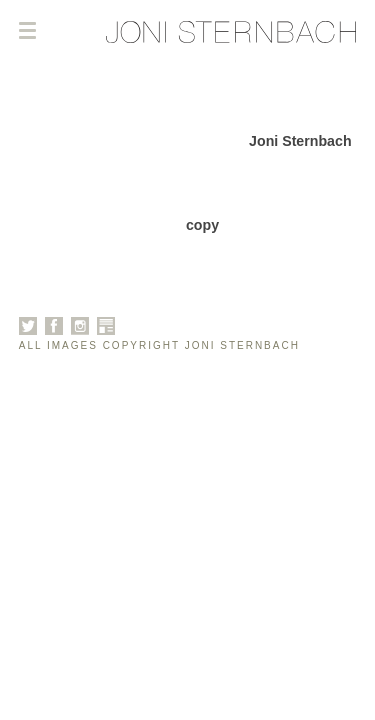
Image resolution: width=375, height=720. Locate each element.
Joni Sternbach (300, 141)
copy (202, 225)
